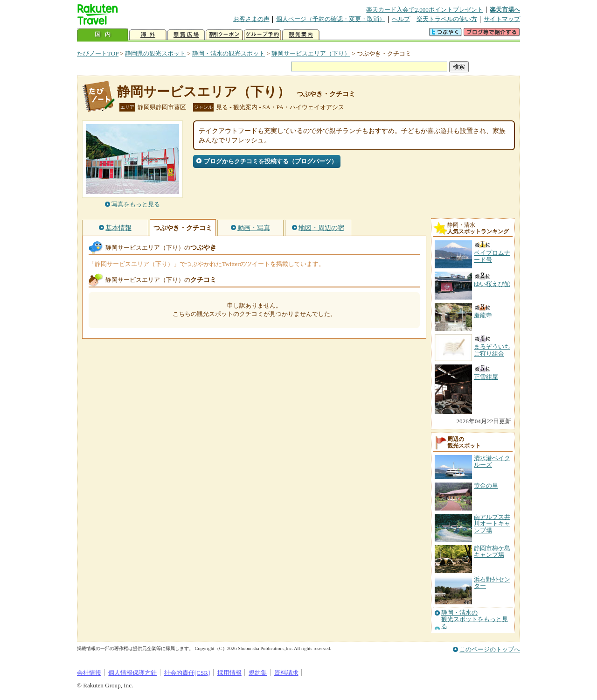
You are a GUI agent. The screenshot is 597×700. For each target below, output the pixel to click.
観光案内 (301, 35)
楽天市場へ (505, 10)
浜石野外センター (492, 583)
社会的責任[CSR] (187, 673)
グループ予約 (263, 35)
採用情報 (229, 673)
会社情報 (89, 673)
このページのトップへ (490, 649)
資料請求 (286, 673)
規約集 (258, 673)
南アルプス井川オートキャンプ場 (492, 524)
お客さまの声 (251, 19)
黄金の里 (486, 486)
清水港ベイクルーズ (492, 461)
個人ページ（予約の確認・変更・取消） (331, 19)
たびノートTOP (98, 53)
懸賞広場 (186, 35)
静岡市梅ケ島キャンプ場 (492, 551)
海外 (148, 35)
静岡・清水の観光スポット (229, 53)
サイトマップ (502, 19)
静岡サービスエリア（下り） (311, 53)
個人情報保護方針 (132, 673)
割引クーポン (224, 35)
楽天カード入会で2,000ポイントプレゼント (425, 10)
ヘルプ (401, 19)
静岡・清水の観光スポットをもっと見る (475, 619)
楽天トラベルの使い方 (447, 19)
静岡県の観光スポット (155, 53)
